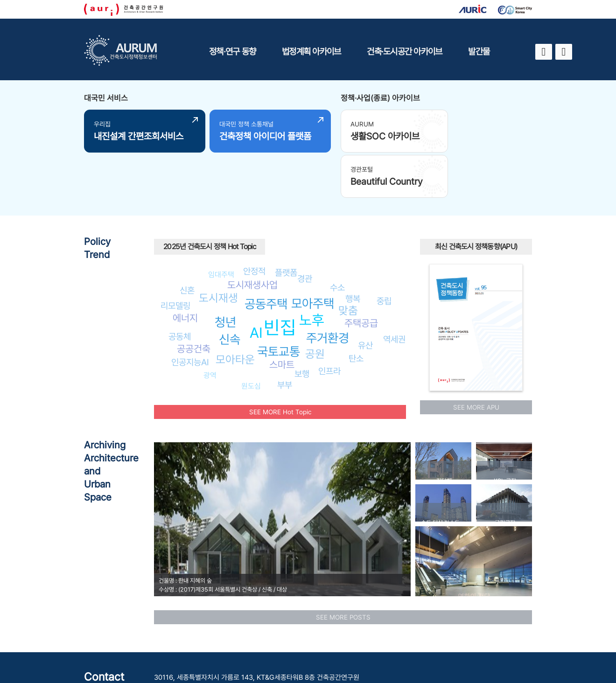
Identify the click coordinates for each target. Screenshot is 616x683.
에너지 (185, 269)
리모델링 (175, 257)
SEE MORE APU (476, 359)
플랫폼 (286, 224)
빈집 (280, 279)
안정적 (254, 223)
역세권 (394, 291)
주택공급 (361, 275)
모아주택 (313, 255)
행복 (353, 250)
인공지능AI (190, 314)
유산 (365, 297)
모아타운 (235, 311)
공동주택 (266, 255)
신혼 (187, 242)
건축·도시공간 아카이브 (404, 51)
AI (256, 284)
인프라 (329, 322)
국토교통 (279, 303)
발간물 (479, 51)
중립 (384, 252)
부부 (285, 336)
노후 (312, 271)
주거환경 (328, 289)
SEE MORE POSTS (343, 568)
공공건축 (194, 300)
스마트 (282, 316)
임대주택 (221, 226)
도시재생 (218, 249)
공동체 (180, 288)
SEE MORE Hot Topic (280, 363)
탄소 (356, 310)
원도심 (251, 338)
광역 (210, 327)
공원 (315, 305)
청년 (225, 274)
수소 (337, 238)
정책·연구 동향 (232, 51)
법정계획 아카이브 (311, 51)
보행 (302, 325)
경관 (305, 230)
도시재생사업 (252, 236)
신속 (230, 291)
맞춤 (348, 262)
